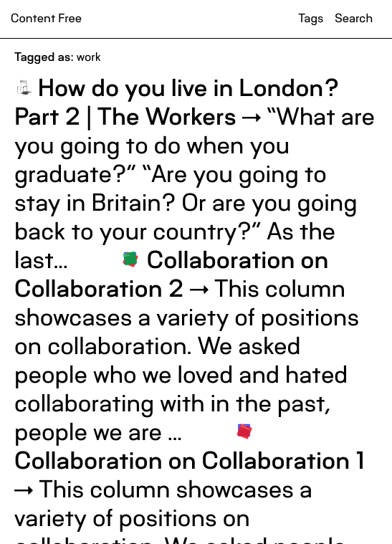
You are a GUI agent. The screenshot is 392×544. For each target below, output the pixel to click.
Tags (311, 18)
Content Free (46, 18)
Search (354, 18)
